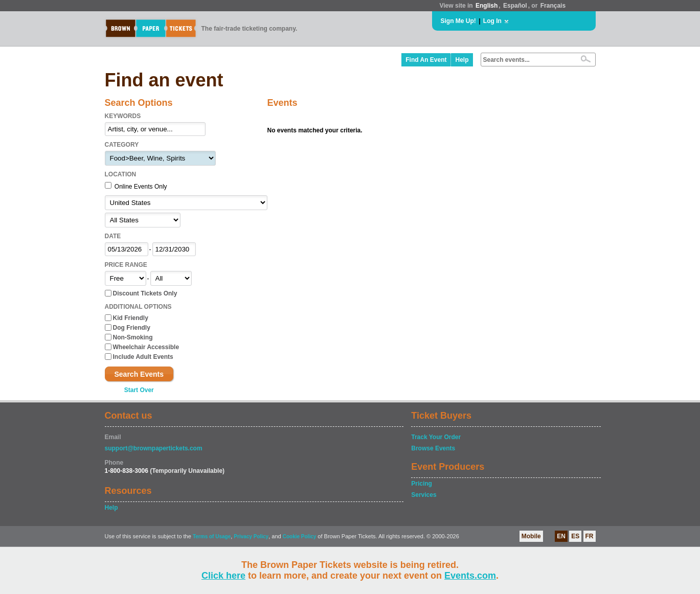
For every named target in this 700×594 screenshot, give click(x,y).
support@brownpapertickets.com (154, 448)
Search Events (139, 374)
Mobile (531, 536)
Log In (492, 21)
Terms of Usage (212, 536)
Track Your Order (436, 437)
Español (515, 6)
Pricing (422, 484)
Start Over (139, 390)
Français (553, 6)
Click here (223, 576)
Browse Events (433, 448)
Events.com (470, 576)
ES (575, 536)
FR (590, 536)
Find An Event (426, 60)
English (487, 6)
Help (462, 60)
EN (561, 536)
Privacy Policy (251, 536)
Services (424, 495)
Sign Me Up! (458, 21)
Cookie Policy (300, 536)
